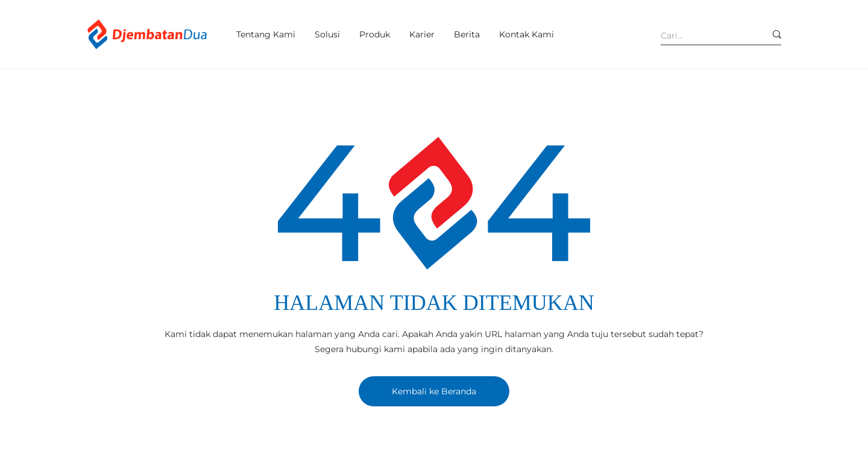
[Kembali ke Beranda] (434, 391)
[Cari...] (704, 36)
